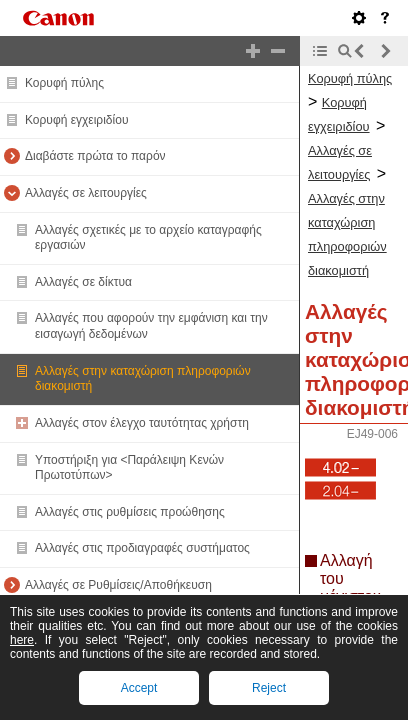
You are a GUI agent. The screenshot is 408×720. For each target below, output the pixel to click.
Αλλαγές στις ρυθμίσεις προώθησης (130, 512)
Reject (269, 688)
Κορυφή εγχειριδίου (76, 120)
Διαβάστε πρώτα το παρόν (95, 156)
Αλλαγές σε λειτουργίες (86, 193)
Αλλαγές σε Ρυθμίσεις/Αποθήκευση (118, 585)
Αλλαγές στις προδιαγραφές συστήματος (142, 548)
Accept (139, 688)
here (22, 640)
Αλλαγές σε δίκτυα (83, 282)
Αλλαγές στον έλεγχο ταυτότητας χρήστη (142, 423)
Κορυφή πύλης (64, 83)
